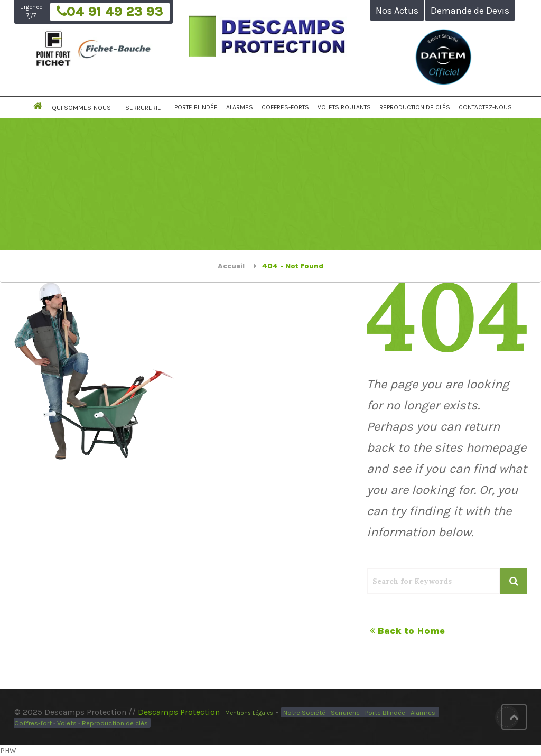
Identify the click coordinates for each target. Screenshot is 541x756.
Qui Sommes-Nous (81, 108)
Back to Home (407, 631)
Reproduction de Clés (415, 107)
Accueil (231, 266)
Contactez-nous (485, 107)
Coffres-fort (33, 723)
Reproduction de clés (115, 723)
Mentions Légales (249, 713)
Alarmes (240, 107)
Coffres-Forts (285, 107)
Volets (67, 723)
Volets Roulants (344, 107)
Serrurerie (143, 108)
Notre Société (304, 712)
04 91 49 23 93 (110, 12)
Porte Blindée (196, 107)
